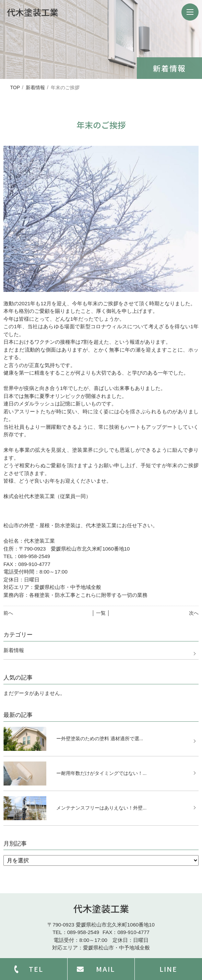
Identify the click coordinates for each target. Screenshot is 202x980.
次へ (194, 613)
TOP (15, 87)
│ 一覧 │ (101, 613)
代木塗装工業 (101, 908)
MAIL (105, 969)
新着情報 (35, 87)
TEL (36, 969)
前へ (8, 613)
